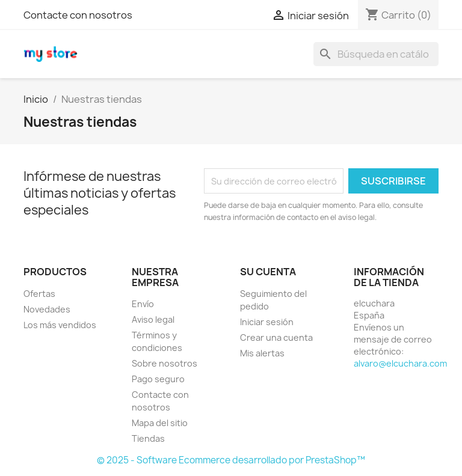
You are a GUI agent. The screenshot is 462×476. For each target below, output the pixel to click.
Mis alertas (262, 353)
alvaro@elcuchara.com (400, 363)
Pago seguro (158, 379)
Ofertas (39, 294)
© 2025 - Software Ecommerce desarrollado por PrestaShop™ (231, 460)
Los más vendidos (60, 325)
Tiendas (148, 438)
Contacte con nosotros (78, 15)
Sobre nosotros (165, 363)
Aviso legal (153, 319)
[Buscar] (376, 54)
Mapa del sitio (160, 423)
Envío (143, 304)
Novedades (47, 309)
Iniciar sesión (267, 322)
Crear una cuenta (276, 337)
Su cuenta (268, 272)
